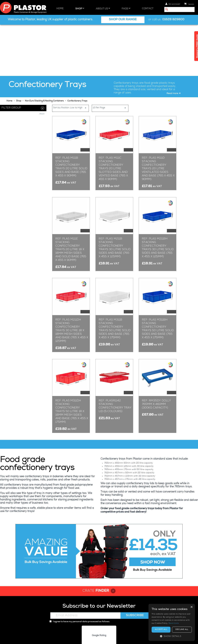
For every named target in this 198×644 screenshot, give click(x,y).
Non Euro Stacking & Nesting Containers (44, 50)
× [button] (191, 607)
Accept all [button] (161, 630)
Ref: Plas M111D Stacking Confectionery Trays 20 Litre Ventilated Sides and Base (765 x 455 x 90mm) (158, 118)
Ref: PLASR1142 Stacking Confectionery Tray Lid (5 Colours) (115, 355)
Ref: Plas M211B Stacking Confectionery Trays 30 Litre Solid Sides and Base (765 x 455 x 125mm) (115, 197)
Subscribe (135, 565)
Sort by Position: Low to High (71, 57)
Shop (80, 9)
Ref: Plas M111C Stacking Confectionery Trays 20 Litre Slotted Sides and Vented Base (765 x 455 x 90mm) (113, 118)
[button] (172, 636)
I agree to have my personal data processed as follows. (80, 571)
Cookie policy (100, 639)
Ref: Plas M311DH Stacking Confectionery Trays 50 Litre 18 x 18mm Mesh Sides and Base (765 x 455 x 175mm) (72, 360)
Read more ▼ (174, 42)
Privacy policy (83, 639)
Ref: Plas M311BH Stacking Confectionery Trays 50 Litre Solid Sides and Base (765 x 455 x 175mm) (158, 278)
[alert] (172, 622)
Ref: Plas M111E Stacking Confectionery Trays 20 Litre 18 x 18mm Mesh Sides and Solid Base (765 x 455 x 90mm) (71, 199)
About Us (103, 9)
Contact (148, 9)
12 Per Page (110, 57)
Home (60, 9)
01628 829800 (173, 20)
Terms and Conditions (122, 639)
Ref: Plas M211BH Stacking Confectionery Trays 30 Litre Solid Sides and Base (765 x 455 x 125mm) (158, 197)
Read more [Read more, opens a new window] (174, 623)
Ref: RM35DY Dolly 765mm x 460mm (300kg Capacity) (156, 353)
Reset (42, 119)
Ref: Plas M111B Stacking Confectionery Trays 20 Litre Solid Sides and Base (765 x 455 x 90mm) (71, 116)
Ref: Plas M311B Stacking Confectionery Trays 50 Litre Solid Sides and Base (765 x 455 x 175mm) (115, 278)
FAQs (126, 9)
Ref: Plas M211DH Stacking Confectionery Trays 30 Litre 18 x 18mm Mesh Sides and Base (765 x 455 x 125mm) (72, 279)
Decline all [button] (182, 630)
